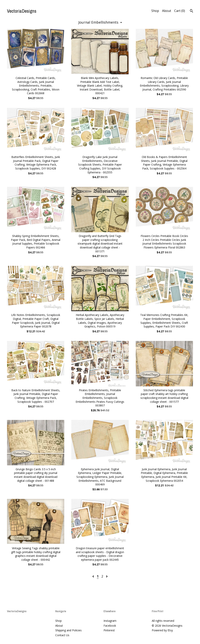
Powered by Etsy (162, 630)
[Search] (192, 11)
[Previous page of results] (94, 576)
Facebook (110, 626)
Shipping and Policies (68, 630)
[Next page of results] (107, 576)
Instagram (110, 621)
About (167, 11)
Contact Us (62, 635)
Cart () (180, 11)
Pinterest (109, 630)
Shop (155, 11)
